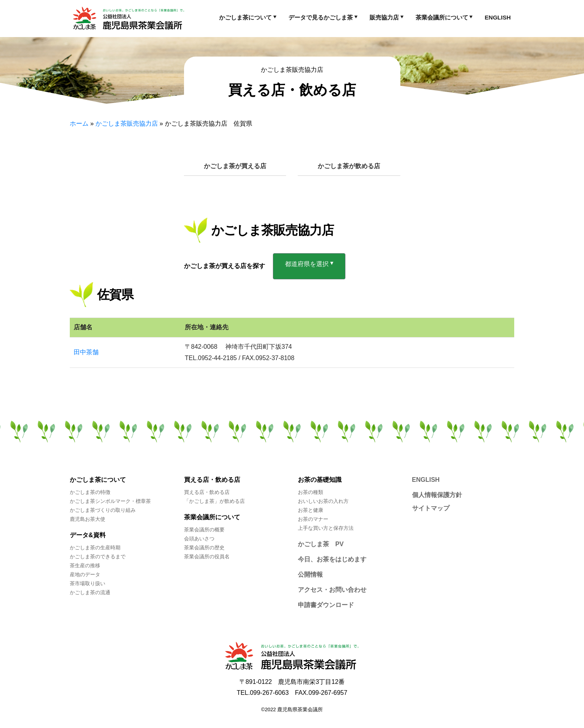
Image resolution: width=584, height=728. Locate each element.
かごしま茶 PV (321, 544)
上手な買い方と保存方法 (326, 528)
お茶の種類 (311, 492)
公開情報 (310, 574)
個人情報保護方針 (437, 495)
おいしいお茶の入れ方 (323, 501)
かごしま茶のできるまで (98, 557)
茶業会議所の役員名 (207, 557)
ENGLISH (498, 17)
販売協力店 (384, 17)
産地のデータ (85, 574)
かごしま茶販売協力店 (127, 123)
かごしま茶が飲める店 (349, 166)
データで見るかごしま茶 (321, 17)
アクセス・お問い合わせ (332, 590)
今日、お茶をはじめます (332, 559)
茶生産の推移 (85, 566)
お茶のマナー (313, 519)
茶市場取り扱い (88, 583)
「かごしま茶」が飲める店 (214, 501)
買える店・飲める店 (207, 492)
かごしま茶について (245, 17)
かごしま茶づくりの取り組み (103, 510)
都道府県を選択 (307, 264)
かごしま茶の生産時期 (95, 548)
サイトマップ (431, 508)
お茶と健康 (311, 510)
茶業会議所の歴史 (204, 548)
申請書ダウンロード (326, 605)
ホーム (79, 123)
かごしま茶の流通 (90, 592)
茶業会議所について (442, 17)
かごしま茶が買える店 (235, 166)
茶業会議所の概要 (204, 530)
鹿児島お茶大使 (88, 519)
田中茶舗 (86, 352)
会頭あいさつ (199, 539)
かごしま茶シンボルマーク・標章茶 (110, 501)
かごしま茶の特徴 (90, 492)
